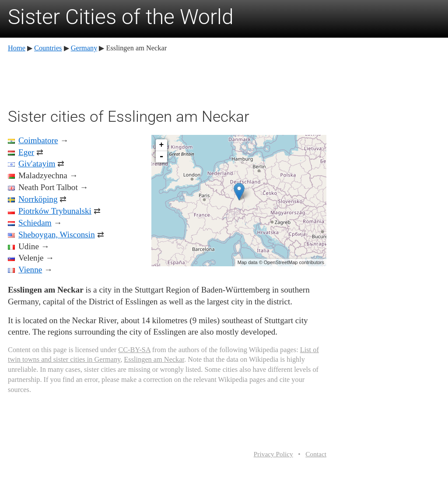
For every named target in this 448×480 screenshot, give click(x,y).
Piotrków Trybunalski (55, 211)
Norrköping (38, 199)
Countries (48, 48)
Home (17, 48)
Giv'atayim (37, 164)
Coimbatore (38, 140)
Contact (316, 454)
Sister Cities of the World (121, 17)
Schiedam (35, 223)
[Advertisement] (167, 79)
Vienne (30, 270)
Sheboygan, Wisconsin (57, 235)
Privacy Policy (273, 454)
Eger (26, 152)
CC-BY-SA (134, 350)
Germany (84, 48)
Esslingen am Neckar (154, 359)
